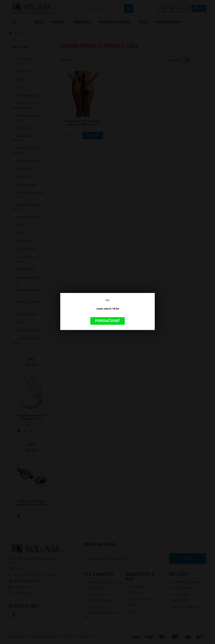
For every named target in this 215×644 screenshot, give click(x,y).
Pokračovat (107, 271)
